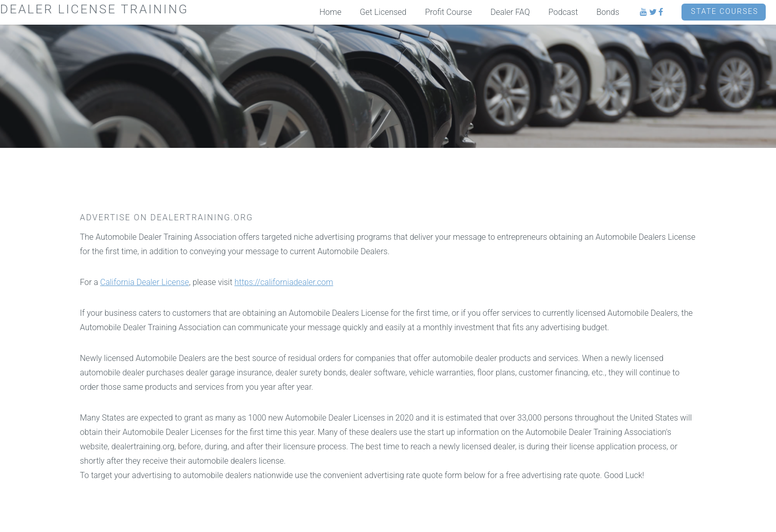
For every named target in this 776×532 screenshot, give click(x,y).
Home (330, 12)
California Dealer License (145, 282)
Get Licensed (383, 12)
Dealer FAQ (510, 12)
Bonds (608, 12)
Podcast (563, 12)
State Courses (724, 12)
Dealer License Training (94, 9)
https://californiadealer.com (284, 282)
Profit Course (448, 12)
